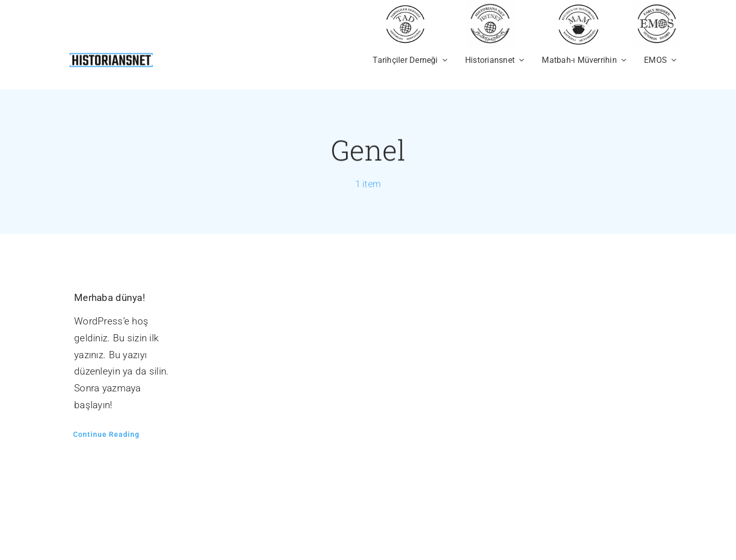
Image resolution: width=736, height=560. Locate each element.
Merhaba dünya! (110, 298)
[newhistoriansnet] (111, 54)
